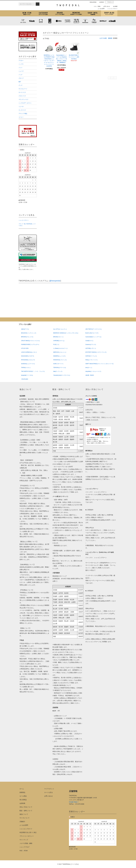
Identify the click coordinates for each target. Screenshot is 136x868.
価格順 (110, 38)
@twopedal (55, 281)
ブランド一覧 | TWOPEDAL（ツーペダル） (27, 225)
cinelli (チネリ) (112, 21)
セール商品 (23, 796)
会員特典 (101, 2)
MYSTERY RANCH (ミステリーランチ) (67, 21)
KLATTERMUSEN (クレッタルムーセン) (41, 21)
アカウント (109, 2)
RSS (21, 851)
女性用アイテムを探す (76, 13)
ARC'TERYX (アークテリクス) (23, 21)
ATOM (26, 851)
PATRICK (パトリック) (85, 21)
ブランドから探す (60, 13)
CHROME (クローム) (50, 21)
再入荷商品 (23, 800)
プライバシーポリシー (27, 836)
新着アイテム (27, 13)
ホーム (22, 789)
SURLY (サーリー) (103, 21)
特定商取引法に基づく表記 (28, 832)
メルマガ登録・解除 (26, 843)
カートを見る (48, 792)
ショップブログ (109, 13)
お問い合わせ (106, 6)
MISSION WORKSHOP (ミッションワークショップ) (76, 21)
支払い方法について (26, 807)
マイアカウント (49, 789)
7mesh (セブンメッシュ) (94, 21)
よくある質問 (100, 9)
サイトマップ (24, 840)
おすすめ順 (103, 38)
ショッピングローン (24, 220)
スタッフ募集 (96, 6)
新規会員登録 (92, 2)
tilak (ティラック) (32, 21)
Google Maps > (74, 802)
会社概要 (114, 6)
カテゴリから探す (43, 13)
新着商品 (22, 792)
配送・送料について (26, 811)
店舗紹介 (93, 13)
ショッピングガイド (112, 9)
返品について (24, 814)
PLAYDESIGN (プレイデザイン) (59, 21)
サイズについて (24, 818)
